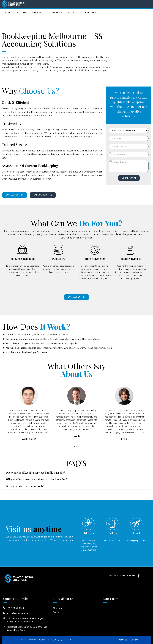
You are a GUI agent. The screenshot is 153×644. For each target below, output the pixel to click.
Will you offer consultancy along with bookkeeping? (37, 479)
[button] (74, 447)
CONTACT (72, 12)
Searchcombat (66, 640)
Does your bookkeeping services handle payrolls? (35, 472)
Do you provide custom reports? (25, 486)
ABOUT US (21, 12)
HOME (7, 12)
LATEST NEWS (55, 12)
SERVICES (37, 12)
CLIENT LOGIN (89, 12)
